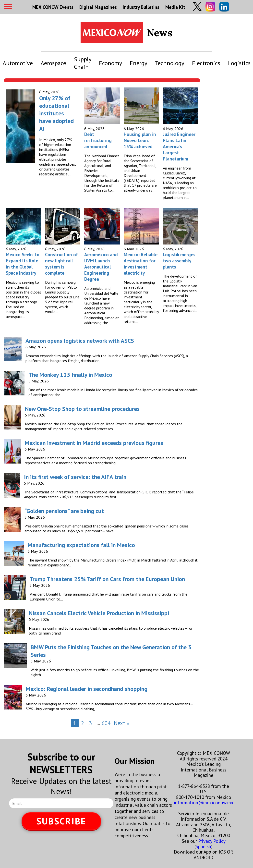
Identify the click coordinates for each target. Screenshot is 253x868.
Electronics (206, 63)
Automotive (18, 63)
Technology (170, 63)
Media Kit (175, 7)
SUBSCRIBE (61, 821)
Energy (139, 63)
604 (106, 723)
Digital (98, 7)
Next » (122, 723)
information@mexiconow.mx (204, 802)
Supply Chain (83, 63)
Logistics (239, 63)
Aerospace (53, 63)
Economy (110, 63)
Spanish (203, 846)
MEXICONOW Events (53, 7)
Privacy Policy (212, 841)
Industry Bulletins (141, 7)
